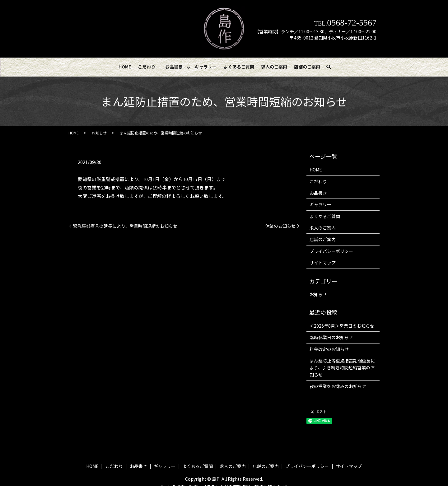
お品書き (174, 67)
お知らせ (99, 133)
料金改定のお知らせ (329, 349)
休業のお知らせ (280, 226)
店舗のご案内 (307, 67)
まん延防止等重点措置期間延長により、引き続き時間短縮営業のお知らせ (342, 368)
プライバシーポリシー (331, 251)
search (331, 67)
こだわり (147, 67)
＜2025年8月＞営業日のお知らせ (342, 326)
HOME (125, 67)
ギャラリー (206, 67)
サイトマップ (323, 263)
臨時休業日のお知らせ (331, 337)
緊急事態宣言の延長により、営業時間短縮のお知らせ (125, 226)
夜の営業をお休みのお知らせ (338, 386)
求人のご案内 (274, 67)
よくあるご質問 (239, 67)
